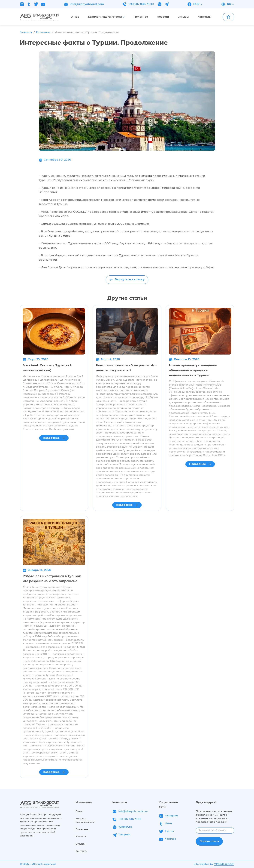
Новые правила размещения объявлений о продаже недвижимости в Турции (193, 370)
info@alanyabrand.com (84, 4)
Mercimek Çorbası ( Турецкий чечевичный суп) (47, 368)
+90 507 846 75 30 (138, 4)
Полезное (43, 32)
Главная (26, 32)
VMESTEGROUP (224, 864)
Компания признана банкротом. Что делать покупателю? (126, 368)
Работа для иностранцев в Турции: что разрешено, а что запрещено (52, 579)
